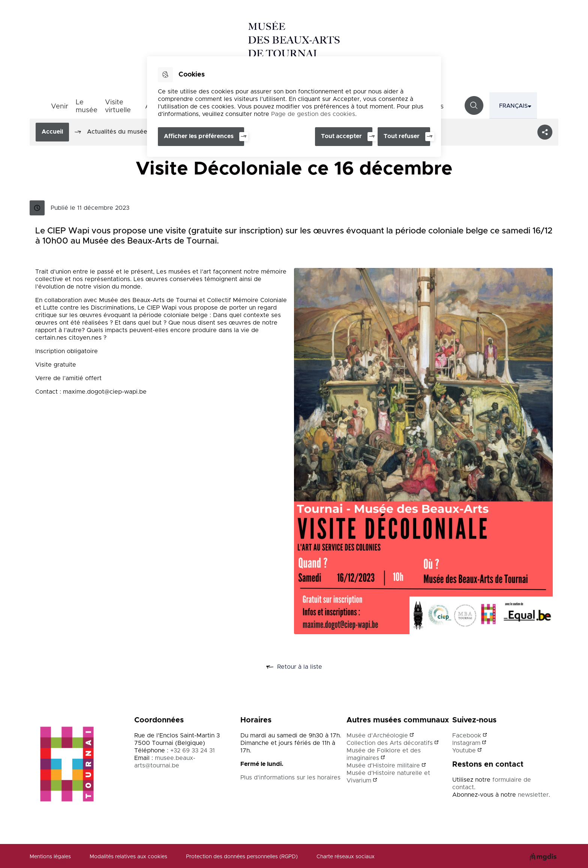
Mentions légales (50, 857)
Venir (60, 107)
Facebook (467, 736)
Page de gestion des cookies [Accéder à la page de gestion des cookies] (313, 114)
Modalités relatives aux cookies (128, 857)
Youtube (464, 751)
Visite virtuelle (118, 106)
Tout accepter (341, 136)
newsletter (533, 795)
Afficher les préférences (199, 136)
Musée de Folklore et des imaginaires (384, 754)
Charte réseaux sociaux (346, 857)
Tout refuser (402, 136)
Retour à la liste (302, 667)
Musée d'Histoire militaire (383, 766)
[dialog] (294, 107)
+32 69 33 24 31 (193, 751)
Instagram (466, 743)
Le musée (87, 106)
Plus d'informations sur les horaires (290, 778)
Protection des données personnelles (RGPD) (242, 857)
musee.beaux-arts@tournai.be (165, 762)
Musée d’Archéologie (377, 736)
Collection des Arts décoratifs (390, 743)
